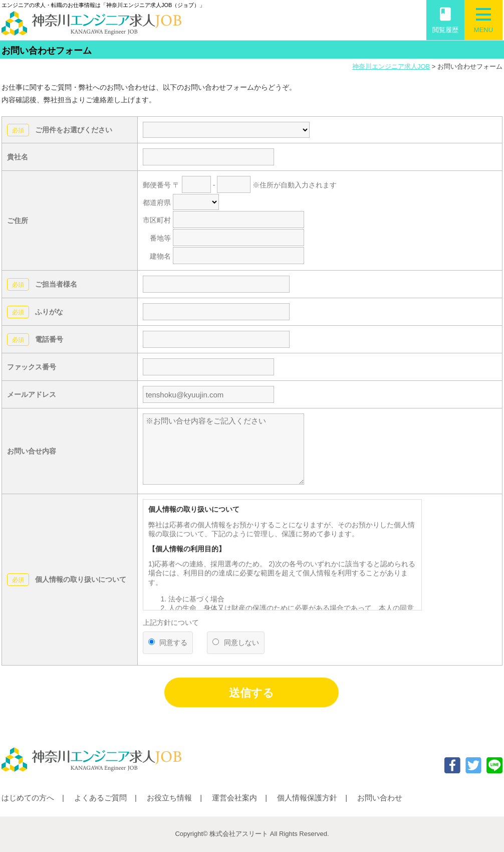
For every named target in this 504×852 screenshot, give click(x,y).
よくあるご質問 (100, 798)
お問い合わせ (380, 798)
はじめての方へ (28, 798)
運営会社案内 (234, 798)
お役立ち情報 (169, 798)
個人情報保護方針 (307, 798)
